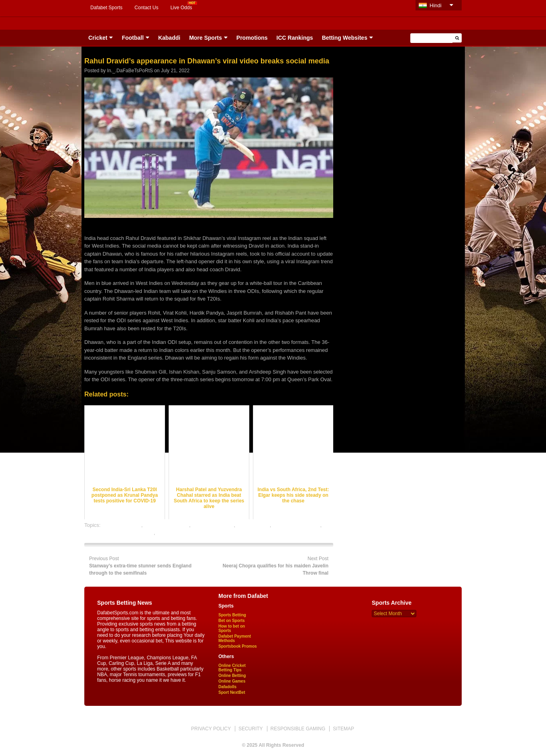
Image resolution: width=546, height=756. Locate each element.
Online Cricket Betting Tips (232, 668)
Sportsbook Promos (238, 646)
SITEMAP (343, 729)
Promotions (252, 38)
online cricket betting (296, 525)
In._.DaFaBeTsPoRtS (130, 71)
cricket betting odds (167, 525)
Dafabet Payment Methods (235, 638)
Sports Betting (232, 615)
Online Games (232, 681)
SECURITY (251, 729)
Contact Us (146, 8)
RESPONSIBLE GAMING (298, 729)
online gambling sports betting (119, 533)
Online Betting (232, 676)
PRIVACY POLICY (211, 729)
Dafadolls (227, 687)
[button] (457, 38)
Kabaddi (169, 38)
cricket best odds (122, 525)
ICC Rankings (295, 38)
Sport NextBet (232, 692)
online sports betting (180, 533)
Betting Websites (345, 38)
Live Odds (181, 8)
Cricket (98, 38)
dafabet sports (253, 525)
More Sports (206, 38)
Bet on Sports (232, 621)
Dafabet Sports (106, 8)
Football (132, 38)
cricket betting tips (213, 525)
